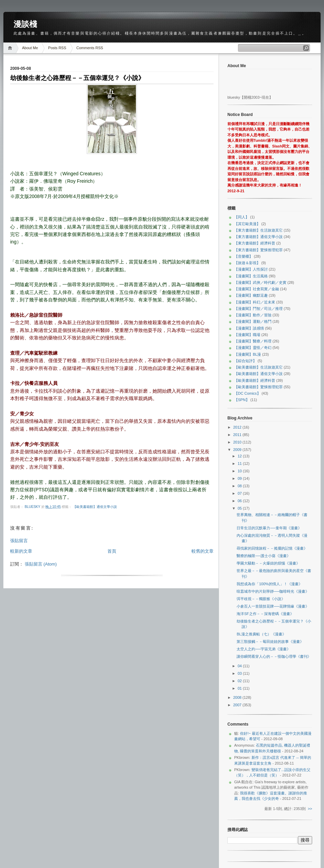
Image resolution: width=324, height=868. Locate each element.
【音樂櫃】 (244, 256)
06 (240, 501)
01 (240, 688)
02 (240, 681)
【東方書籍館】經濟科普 (255, 243)
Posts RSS (57, 48)
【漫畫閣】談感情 (249, 328)
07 (240, 493)
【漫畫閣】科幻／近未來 (255, 302)
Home (11, 48)
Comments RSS (90, 48)
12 (240, 456)
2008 (238, 697)
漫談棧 (25, 24)
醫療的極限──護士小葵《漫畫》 (264, 556)
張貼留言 (19, 541)
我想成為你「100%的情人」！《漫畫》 (269, 584)
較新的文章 (21, 551)
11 (240, 463)
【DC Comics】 (247, 393)
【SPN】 (242, 400)
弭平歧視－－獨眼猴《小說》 (261, 599)
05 (240, 508)
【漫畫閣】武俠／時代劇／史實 (260, 282)
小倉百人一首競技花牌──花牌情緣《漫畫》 (273, 606)
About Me (30, 48)
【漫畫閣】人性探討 (251, 269)
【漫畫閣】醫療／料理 (253, 341)
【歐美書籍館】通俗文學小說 (95, 507)
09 (240, 478)
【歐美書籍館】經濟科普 (255, 380)
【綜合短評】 (245, 361)
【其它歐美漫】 (247, 224)
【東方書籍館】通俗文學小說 (258, 237)
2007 (238, 705)
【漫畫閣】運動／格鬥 (253, 321)
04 (240, 666)
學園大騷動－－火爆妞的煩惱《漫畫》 (268, 563)
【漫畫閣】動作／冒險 (253, 315)
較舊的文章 (202, 551)
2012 (238, 427)
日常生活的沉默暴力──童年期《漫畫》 (269, 528)
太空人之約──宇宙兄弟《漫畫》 (264, 649)
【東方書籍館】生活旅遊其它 (258, 230)
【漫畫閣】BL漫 (248, 354)
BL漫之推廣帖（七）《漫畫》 (261, 634)
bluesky (33, 507)
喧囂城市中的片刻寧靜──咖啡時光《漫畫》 (273, 591)
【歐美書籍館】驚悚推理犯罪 (258, 387)
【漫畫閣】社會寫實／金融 (257, 289)
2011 (238, 435)
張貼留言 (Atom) (41, 564)
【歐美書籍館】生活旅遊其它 (258, 367)
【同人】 (242, 217)
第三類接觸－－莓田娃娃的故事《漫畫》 (270, 642)
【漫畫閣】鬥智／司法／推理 (258, 309)
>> (310, 809)
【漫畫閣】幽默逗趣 (251, 295)
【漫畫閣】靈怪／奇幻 (253, 348)
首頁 (112, 551)
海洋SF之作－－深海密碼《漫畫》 (265, 614)
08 (240, 486)
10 (240, 471)
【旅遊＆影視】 (247, 263)
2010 (238, 442)
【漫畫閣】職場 (247, 335)
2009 (238, 450)
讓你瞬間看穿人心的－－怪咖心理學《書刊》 (274, 656)
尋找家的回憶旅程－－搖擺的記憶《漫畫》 (272, 548)
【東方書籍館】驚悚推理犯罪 (258, 250)
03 (240, 673)
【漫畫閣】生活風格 (251, 276)
